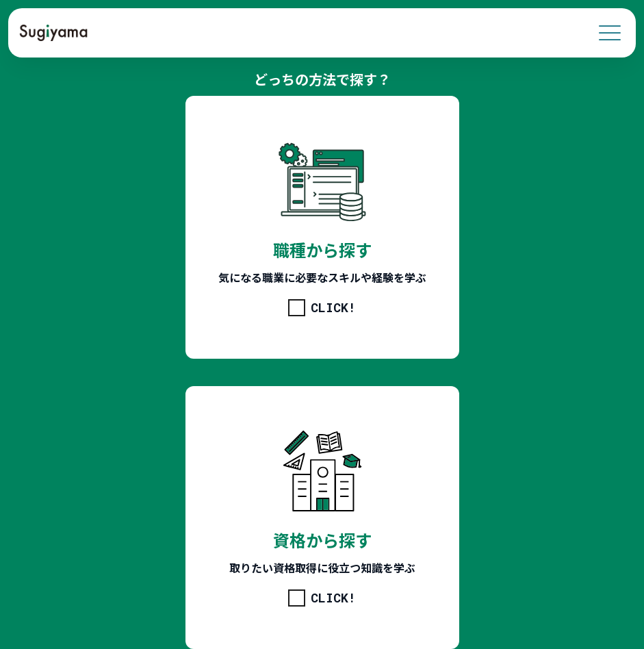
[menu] (610, 33)
